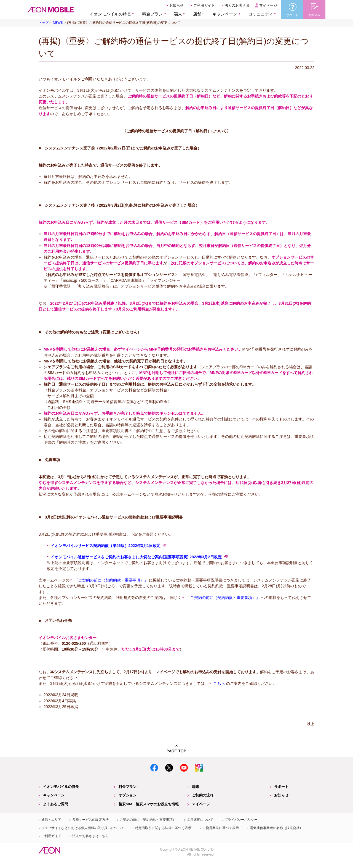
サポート (281, 787)
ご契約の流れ (203, 795)
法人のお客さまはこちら (90, 836)
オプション (128, 795)
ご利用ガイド (204, 5)
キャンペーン (225, 14)
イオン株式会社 (49, 850)
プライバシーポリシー (241, 820)
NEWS (58, 23)
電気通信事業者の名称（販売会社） (276, 828)
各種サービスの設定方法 (90, 820)
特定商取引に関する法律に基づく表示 (163, 828)
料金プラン (128, 787)
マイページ (268, 5)
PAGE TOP (176, 749)
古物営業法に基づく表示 (221, 828)
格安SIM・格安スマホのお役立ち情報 (149, 804)
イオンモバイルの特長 (61, 787)
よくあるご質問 (56, 804)
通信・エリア (51, 820)
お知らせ (176, 5)
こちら (219, 683)
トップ (44, 23)
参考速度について (200, 820)
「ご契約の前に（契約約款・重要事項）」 (111, 580)
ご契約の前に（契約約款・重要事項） (148, 820)
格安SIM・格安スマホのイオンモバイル (51, 10)
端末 (196, 787)
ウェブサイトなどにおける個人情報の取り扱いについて (83, 828)
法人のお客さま (237, 5)
